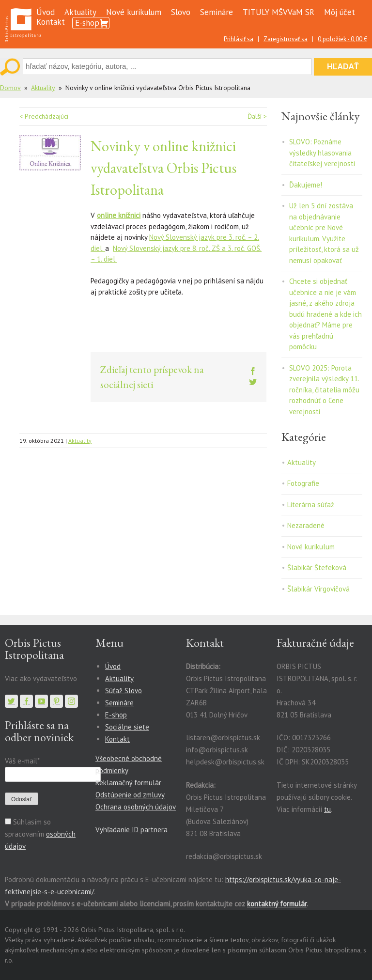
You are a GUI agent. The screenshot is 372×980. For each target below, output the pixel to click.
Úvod (46, 12)
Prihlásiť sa (239, 39)
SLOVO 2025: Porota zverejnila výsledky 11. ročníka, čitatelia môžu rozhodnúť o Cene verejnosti (324, 390)
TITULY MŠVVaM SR (279, 12)
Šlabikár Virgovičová (318, 589)
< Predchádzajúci (44, 116)
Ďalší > (257, 116)
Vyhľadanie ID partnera (132, 830)
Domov (10, 88)
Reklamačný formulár (128, 783)
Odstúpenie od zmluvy (130, 795)
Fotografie (303, 483)
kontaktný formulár (277, 904)
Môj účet (340, 12)
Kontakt (51, 22)
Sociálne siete (127, 727)
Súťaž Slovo (124, 691)
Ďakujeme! (306, 185)
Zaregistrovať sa (286, 39)
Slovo (181, 12)
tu (327, 809)
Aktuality (80, 12)
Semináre (217, 12)
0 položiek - (342, 39)
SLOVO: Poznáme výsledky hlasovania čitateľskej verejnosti (322, 153)
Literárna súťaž (311, 505)
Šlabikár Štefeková (317, 568)
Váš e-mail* (22, 761)
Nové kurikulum (134, 12)
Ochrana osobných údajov (136, 807)
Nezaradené (306, 525)
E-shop (87, 23)
